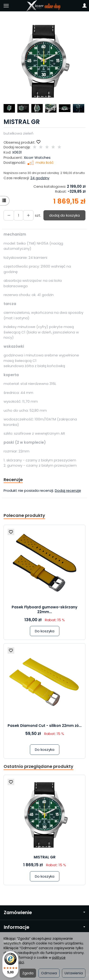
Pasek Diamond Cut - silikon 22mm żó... (45, 726)
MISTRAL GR (45, 857)
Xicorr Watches (37, 157)
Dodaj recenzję (68, 490)
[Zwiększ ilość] (9, 215)
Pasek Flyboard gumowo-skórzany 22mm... (44, 609)
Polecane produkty (24, 515)
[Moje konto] (84, 6)
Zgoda (28, 973)
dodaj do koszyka (64, 215)
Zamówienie (44, 913)
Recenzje (13, 480)
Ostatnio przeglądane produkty (38, 766)
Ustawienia (74, 973)
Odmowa (49, 973)
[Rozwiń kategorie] (6, 6)
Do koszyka (45, 631)
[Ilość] (19, 215)
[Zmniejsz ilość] (28, 215)
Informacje (44, 927)
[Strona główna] (44, 6)
